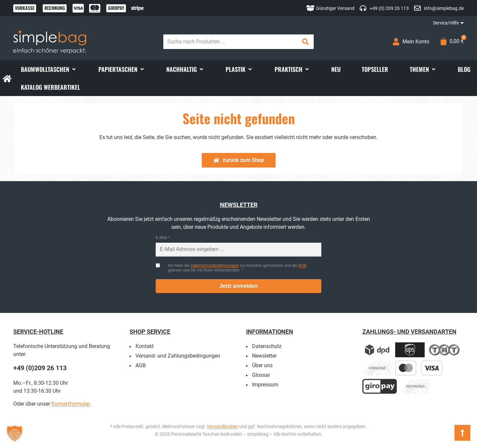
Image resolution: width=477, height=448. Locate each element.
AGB (302, 266)
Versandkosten (222, 426)
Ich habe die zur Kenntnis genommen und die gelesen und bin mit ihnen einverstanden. (237, 268)
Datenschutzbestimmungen (215, 266)
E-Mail (161, 238)
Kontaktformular (71, 404)
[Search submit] (305, 42)
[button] (49, 69)
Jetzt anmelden (238, 286)
